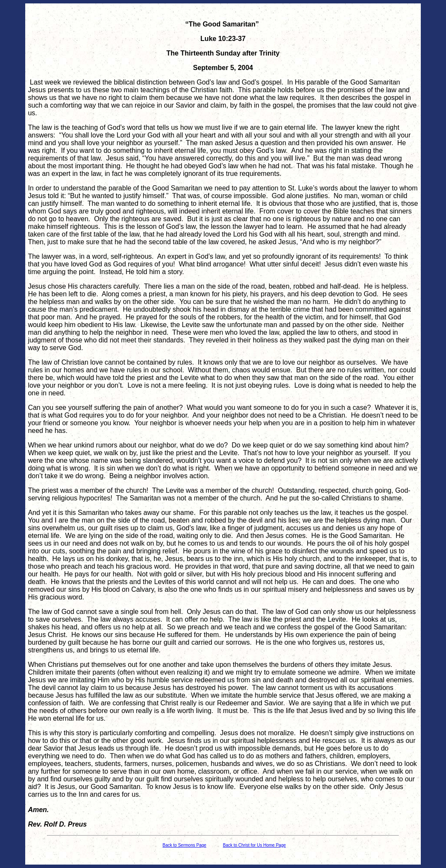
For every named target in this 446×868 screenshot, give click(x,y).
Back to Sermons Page (185, 845)
